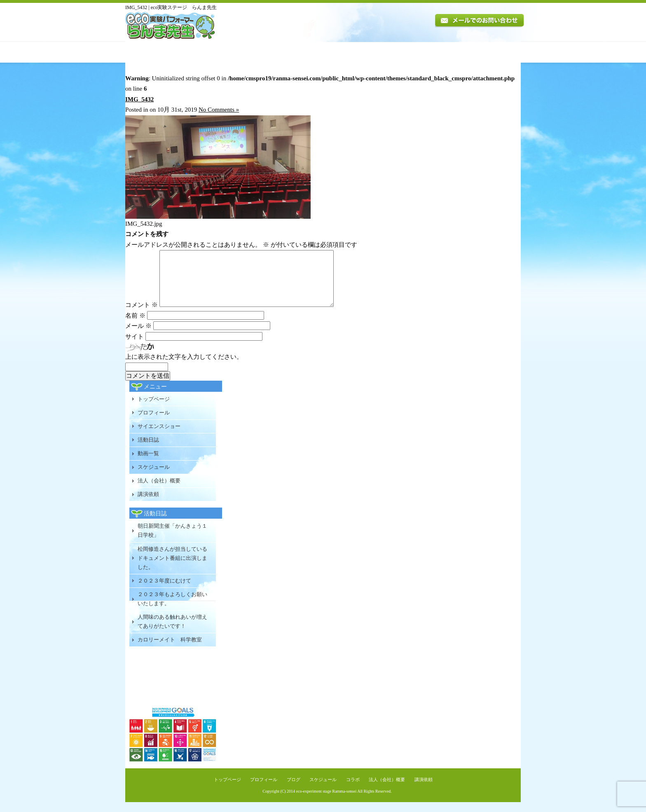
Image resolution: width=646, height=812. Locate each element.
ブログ (294, 789)
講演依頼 (498, 52)
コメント (142, 315)
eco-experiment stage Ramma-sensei (327, 801)
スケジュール (390, 52)
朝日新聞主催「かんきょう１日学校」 (172, 540)
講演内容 (264, 52)
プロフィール (210, 52)
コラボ (353, 789)
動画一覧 (346, 52)
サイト (135, 346)
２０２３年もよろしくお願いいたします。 (172, 609)
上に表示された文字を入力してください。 (184, 367)
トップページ (153, 52)
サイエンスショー (159, 436)
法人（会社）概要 (444, 52)
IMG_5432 (139, 99)
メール (138, 336)
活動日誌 (308, 52)
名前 (135, 325)
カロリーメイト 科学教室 (170, 649)
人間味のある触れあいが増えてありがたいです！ (172, 631)
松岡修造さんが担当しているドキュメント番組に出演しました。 (172, 568)
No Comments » (219, 110)
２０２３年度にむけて (164, 591)
